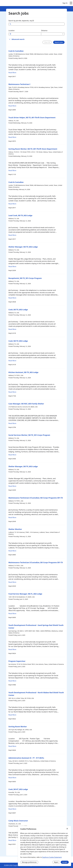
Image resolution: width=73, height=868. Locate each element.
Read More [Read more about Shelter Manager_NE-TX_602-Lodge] (12, 266)
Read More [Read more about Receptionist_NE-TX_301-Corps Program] (12, 298)
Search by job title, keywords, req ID (21, 21)
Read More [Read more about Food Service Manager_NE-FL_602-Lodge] (12, 613)
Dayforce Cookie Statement (52, 857)
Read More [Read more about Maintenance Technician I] (12, 106)
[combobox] (26, 34)
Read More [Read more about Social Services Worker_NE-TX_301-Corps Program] (12, 455)
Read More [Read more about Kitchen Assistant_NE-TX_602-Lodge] (12, 392)
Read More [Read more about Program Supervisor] (12, 681)
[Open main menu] (71, 3)
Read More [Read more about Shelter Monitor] (12, 551)
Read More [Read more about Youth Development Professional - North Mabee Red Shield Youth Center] (12, 715)
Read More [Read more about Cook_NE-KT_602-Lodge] (12, 809)
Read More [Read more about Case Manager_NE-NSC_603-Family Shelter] (12, 423)
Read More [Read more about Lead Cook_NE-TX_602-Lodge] (12, 235)
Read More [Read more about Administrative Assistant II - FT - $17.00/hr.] (12, 778)
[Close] (67, 829)
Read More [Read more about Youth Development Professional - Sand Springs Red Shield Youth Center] (12, 649)
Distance (44, 31)
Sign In (65, 3)
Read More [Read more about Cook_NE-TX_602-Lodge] (12, 329)
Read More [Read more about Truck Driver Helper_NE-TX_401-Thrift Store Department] (12, 137)
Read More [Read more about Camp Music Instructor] (12, 840)
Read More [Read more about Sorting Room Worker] (12, 746)
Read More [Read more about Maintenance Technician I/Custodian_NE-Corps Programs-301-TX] (12, 517)
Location (12, 31)
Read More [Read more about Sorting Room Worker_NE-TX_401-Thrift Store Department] (12, 170)
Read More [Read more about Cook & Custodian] (12, 73)
